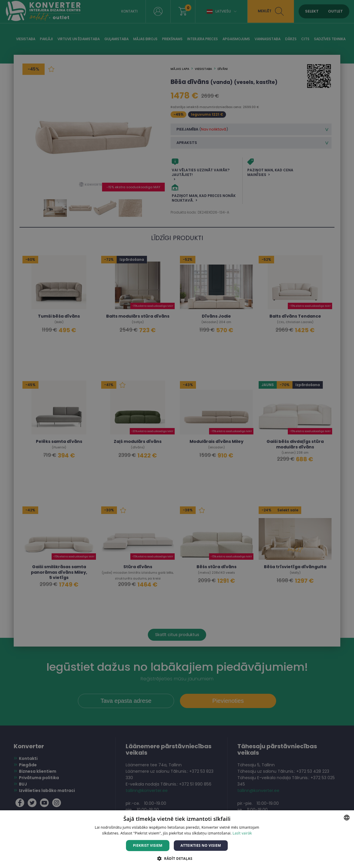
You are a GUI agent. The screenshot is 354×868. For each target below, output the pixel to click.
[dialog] (177, 434)
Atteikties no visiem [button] (201, 845)
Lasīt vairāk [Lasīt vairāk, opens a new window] (242, 833)
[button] (177, 858)
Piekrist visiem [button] (148, 845)
